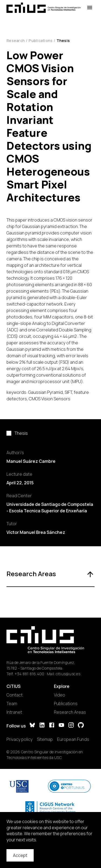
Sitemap (45, 739)
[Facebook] (52, 726)
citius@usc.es (68, 674)
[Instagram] (71, 726)
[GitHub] (81, 726)
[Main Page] (43, 8)
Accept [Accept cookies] (20, 855)
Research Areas (70, 712)
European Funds (73, 739)
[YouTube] (61, 726)
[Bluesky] (32, 726)
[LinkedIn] (42, 726)
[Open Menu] (90, 8)
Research (16, 41)
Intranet (14, 712)
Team (12, 703)
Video (60, 695)
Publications (41, 41)
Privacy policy (20, 739)
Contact (15, 695)
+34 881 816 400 (29, 674)
